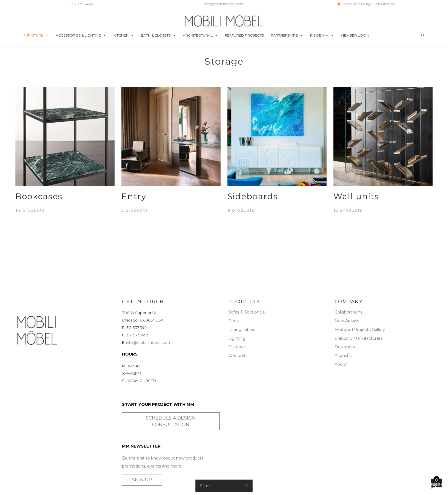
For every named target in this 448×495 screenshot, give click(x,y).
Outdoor (237, 347)
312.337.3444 (82, 4)
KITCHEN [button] (124, 35)
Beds (233, 321)
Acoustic (343, 356)
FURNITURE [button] (36, 35)
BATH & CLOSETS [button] (158, 35)
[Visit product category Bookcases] (65, 200)
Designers (345, 347)
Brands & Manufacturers (359, 338)
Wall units (238, 356)
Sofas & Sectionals (246, 312)
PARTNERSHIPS (287, 35)
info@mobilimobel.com (224, 4)
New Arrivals (347, 321)
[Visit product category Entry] (171, 200)
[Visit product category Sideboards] (277, 200)
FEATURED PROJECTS (244, 35)
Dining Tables (242, 330)
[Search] (423, 35)
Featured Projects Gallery (360, 330)
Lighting (237, 338)
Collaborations (348, 312)
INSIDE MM (322, 35)
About (341, 364)
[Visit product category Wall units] (383, 200)
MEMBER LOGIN (355, 35)
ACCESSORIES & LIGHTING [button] (81, 35)
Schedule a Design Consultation (366, 4)
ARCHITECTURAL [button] (200, 35)
